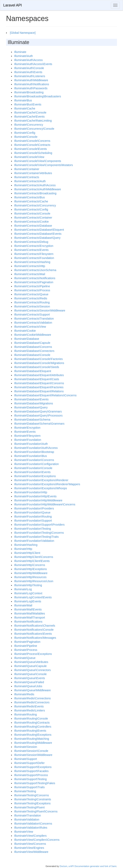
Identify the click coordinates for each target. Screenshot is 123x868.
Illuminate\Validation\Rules (31, 828)
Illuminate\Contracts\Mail (30, 274)
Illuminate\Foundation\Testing (33, 529)
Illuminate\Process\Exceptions (33, 654)
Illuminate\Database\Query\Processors (38, 416)
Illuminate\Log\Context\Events (33, 597)
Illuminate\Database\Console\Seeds (37, 367)
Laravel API (13, 5)
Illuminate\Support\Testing (30, 779)
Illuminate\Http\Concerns (30, 565)
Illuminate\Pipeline (26, 646)
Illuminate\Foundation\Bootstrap (34, 452)
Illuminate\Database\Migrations (34, 403)
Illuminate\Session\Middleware (33, 755)
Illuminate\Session (26, 747)
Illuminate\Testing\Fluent (29, 807)
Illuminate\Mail (23, 605)
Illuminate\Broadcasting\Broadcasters (38, 96)
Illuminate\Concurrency (29, 125)
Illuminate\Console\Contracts (32, 145)
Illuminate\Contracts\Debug (31, 242)
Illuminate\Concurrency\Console (34, 129)
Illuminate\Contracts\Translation (34, 319)
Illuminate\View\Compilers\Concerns (37, 840)
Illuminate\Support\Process (31, 775)
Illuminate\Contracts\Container (33, 218)
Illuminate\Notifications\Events (33, 634)
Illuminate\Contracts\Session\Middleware (40, 310)
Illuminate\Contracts (27, 177)
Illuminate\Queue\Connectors (32, 670)
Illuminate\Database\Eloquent (33, 371)
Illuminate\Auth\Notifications (32, 84)
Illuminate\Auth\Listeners (30, 76)
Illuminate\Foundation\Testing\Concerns (39, 533)
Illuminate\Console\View (29, 157)
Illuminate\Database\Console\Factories (38, 359)
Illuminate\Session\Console (31, 751)
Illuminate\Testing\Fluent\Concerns (36, 811)
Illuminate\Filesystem (27, 436)
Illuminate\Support (26, 759)
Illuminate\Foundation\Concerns (34, 460)
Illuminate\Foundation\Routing (33, 517)
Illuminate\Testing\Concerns (32, 795)
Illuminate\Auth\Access (28, 60)
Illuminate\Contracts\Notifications (35, 278)
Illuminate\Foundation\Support (33, 521)
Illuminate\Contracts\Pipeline (32, 286)
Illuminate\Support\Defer (29, 763)
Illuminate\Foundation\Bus (30, 456)
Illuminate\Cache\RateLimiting (33, 121)
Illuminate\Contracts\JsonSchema (35, 270)
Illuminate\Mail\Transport (30, 618)
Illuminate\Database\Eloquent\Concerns (39, 383)
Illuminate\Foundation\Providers (34, 508)
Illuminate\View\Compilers (30, 836)
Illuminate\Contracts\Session (32, 306)
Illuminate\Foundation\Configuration (36, 464)
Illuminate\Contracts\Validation (33, 323)
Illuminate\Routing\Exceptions (33, 735)
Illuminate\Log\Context (28, 593)
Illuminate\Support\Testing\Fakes (35, 783)
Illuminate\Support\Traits (29, 787)
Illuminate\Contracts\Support (32, 315)
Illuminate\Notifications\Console (34, 630)
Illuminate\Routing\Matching (32, 739)
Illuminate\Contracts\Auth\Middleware (38, 189)
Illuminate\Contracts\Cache (31, 201)
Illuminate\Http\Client (27, 553)
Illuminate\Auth (24, 56)
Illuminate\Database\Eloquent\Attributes (39, 375)
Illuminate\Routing (25, 714)
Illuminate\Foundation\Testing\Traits (36, 537)
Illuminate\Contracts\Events (31, 250)
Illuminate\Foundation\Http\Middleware (38, 500)
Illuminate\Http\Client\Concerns (34, 557)
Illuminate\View (24, 832)
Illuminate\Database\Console (32, 355)
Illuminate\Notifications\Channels (35, 626)
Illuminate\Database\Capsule (32, 343)
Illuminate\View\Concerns (30, 844)
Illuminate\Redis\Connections (32, 698)
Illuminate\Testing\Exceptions (32, 803)
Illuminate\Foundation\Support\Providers (39, 525)
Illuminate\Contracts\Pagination (34, 282)
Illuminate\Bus (23, 100)
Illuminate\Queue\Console (30, 674)
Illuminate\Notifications (28, 622)
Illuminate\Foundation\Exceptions (35, 476)
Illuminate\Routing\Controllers (33, 727)
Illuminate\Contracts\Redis (31, 298)
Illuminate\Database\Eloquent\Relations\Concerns (45, 395)
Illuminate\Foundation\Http (31, 492)
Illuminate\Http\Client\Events (32, 561)
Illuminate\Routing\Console (31, 719)
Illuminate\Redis (24, 694)
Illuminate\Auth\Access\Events (33, 64)
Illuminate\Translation (28, 815)
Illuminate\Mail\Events (28, 609)
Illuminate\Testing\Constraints (33, 799)
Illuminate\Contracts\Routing (32, 302)
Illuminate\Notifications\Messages (35, 638)
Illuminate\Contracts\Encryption (34, 246)
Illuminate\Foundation (28, 440)
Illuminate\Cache (25, 108)
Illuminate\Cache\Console (30, 113)
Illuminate (20, 52)
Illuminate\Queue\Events (30, 678)
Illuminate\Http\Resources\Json (34, 581)
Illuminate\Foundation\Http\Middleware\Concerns (45, 504)
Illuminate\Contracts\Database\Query (37, 238)
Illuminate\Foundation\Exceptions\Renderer (41, 480)
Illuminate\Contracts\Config (31, 209)
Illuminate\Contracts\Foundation (34, 258)
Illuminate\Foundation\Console (33, 468)
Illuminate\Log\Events (28, 601)
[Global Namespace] (23, 33)
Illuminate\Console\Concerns (32, 141)
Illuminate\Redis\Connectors (32, 702)
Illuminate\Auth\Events (28, 72)
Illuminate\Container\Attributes (33, 173)
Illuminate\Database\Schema (32, 420)
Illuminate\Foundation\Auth (31, 444)
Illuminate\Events (25, 432)
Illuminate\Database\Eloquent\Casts (37, 379)
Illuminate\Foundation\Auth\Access (36, 448)
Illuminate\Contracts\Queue (31, 294)
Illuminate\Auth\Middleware (31, 80)
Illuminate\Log (23, 589)
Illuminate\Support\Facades (31, 771)
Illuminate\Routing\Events (30, 731)
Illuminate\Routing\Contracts (32, 723)
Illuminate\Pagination (27, 642)
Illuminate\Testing (25, 791)
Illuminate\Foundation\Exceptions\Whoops (40, 488)
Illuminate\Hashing (26, 545)
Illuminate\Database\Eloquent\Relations (39, 391)
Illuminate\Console (26, 137)
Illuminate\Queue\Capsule (30, 666)
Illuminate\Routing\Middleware (33, 743)
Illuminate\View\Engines (29, 848)
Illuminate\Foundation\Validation (34, 541)
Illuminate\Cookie (25, 331)
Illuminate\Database (27, 339)
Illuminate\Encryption (27, 428)
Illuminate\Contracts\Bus (29, 197)
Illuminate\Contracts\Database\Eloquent (39, 230)
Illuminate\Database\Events (31, 399)
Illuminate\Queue (25, 658)
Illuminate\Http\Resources (30, 577)
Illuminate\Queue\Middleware (32, 690)
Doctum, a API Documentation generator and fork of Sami (88, 866)
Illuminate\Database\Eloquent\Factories (39, 387)
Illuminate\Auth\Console (29, 68)
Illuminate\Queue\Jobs (28, 686)
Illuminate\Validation (27, 820)
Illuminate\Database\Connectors (34, 351)
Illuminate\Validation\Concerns (33, 824)
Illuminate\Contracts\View (30, 327)
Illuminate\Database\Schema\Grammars (39, 424)
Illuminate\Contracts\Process (32, 290)
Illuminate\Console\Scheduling (33, 153)
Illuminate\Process (26, 650)
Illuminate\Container (27, 169)
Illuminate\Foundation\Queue (32, 512)
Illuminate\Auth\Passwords (31, 88)
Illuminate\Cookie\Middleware (33, 335)
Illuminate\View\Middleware (31, 852)
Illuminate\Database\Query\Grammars (38, 411)
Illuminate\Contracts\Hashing (32, 262)
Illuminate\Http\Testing (28, 585)
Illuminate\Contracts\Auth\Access (35, 185)
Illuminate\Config (25, 133)
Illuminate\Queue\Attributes (31, 662)
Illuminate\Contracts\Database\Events (38, 234)
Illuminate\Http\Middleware (31, 573)
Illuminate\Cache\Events (29, 117)
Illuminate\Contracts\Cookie (31, 222)
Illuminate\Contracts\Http (30, 266)
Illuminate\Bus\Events (28, 104)
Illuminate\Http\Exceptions (30, 569)
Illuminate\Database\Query (31, 407)
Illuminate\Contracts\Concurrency (35, 205)
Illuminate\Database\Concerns (33, 347)
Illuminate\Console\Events (30, 149)
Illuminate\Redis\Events (29, 706)
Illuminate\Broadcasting (29, 92)
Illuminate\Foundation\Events (32, 472)
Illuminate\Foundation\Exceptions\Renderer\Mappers (47, 484)
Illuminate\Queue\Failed (29, 682)
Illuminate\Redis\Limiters (30, 710)
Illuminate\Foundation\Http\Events (35, 496)
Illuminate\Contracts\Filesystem (34, 254)
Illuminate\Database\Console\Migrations (39, 363)
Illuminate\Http (23, 549)
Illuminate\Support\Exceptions (33, 767)
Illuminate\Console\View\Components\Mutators (44, 165)
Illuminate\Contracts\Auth (30, 181)
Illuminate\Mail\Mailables (30, 613)
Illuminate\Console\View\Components (38, 161)
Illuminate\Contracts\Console (32, 214)
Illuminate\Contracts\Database (33, 226)
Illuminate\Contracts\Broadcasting (35, 193)
